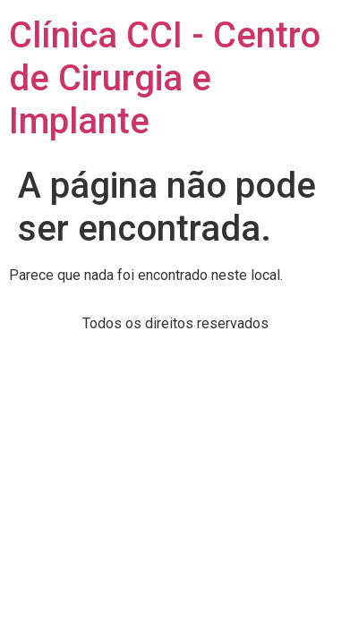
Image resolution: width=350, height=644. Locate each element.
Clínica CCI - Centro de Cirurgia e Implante (165, 78)
